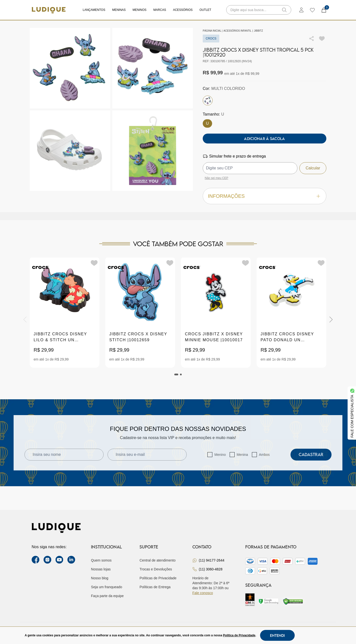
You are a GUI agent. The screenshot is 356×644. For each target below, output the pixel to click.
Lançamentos (94, 10)
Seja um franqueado (107, 587)
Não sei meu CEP (216, 178)
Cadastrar (311, 454)
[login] (301, 10)
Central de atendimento (157, 560)
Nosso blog (100, 578)
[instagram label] (47, 560)
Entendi (277, 635)
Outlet (205, 10)
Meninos (139, 10)
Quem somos (101, 560)
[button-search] (284, 10)
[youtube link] (59, 560)
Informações (265, 196)
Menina (242, 455)
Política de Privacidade (239, 635)
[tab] (176, 374)
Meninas (119, 10)
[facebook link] (36, 560)
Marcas (160, 10)
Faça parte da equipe (107, 596)
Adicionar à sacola (264, 139)
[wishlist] (312, 10)
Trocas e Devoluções (156, 569)
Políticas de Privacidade (158, 578)
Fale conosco (203, 593)
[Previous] (25, 320)
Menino (220, 455)
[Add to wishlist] (322, 39)
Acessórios (183, 10)
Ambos (264, 455)
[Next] (331, 320)
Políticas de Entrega (155, 587)
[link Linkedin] (71, 560)
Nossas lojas (101, 569)
